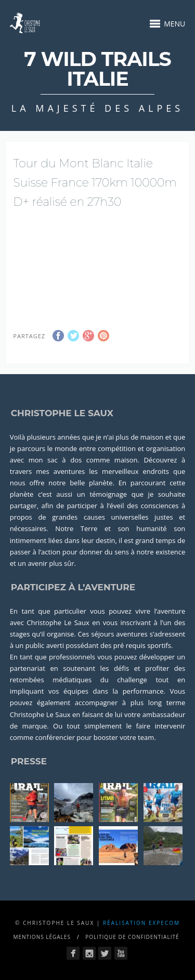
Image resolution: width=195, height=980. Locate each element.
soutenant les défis (96, 668)
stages (20, 634)
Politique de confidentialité (132, 937)
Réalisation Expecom (141, 923)
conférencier (55, 737)
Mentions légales (42, 937)
